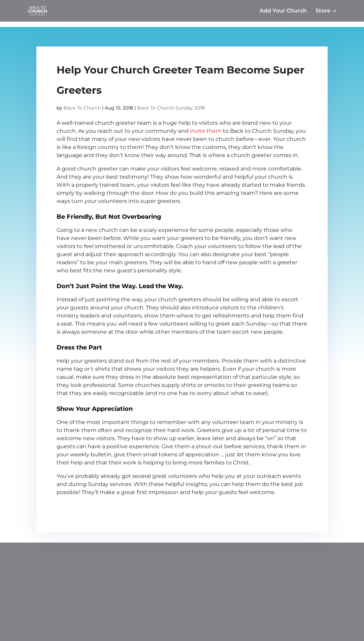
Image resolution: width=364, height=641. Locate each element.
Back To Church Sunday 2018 (171, 108)
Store (323, 11)
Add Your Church (283, 11)
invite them (206, 131)
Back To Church (82, 108)
